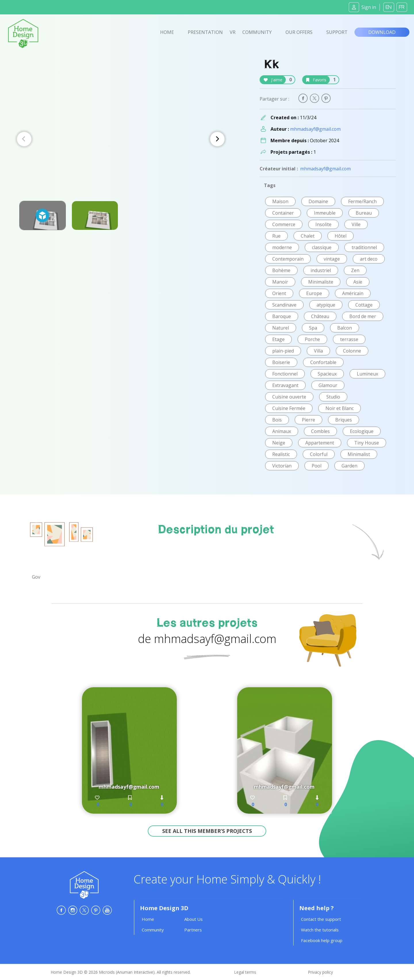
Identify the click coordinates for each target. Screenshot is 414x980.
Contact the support (321, 919)
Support (337, 32)
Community (257, 32)
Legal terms (245, 972)
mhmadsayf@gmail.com (315, 129)
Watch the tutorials (320, 930)
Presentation (205, 32)
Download (382, 32)
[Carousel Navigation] (121, 139)
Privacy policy (320, 972)
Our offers (299, 32)
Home (167, 32)
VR (233, 32)
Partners (193, 930)
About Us (193, 919)
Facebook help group (322, 940)
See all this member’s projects (207, 831)
